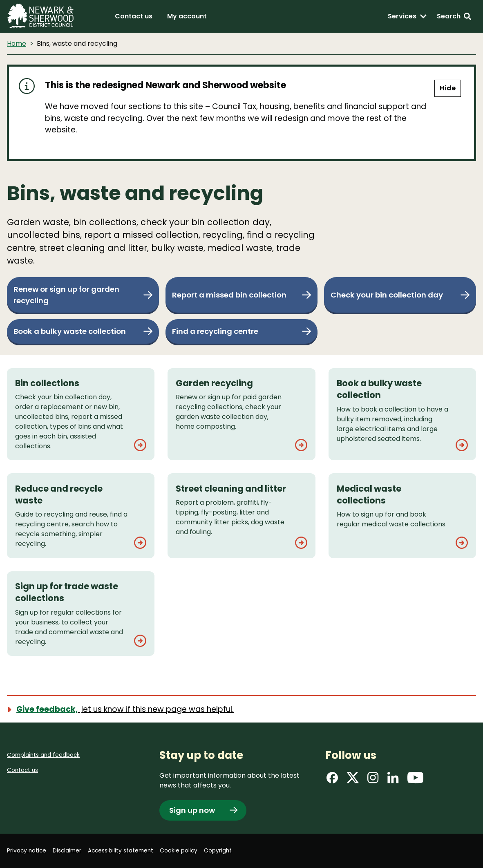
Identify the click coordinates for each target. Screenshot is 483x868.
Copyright (223, 850)
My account (187, 16)
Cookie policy (183, 850)
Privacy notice (27, 850)
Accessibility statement (124, 850)
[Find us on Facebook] (332, 780)
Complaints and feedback (44, 754)
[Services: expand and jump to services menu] (407, 16)
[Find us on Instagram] (373, 780)
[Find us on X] (353, 780)
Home (17, 44)
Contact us (134, 16)
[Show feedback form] (125, 708)
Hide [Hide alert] (448, 88)
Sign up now (193, 810)
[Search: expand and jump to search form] (454, 16)
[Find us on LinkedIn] (393, 780)
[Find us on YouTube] (415, 780)
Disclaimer (69, 850)
